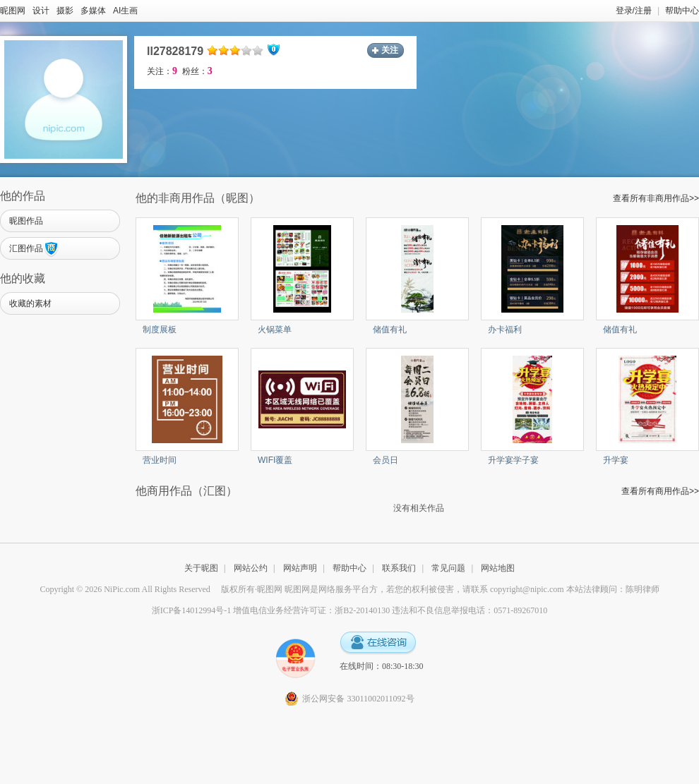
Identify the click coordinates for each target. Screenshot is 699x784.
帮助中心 (682, 11)
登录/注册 (634, 11)
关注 (390, 50)
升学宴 (616, 460)
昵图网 (13, 11)
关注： (162, 71)
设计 (41, 11)
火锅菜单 (275, 330)
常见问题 (448, 568)
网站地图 (498, 568)
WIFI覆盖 (275, 460)
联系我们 (399, 568)
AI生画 (125, 11)
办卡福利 (505, 330)
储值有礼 (390, 330)
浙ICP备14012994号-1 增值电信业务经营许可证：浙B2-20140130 (271, 610)
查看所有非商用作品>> (656, 198)
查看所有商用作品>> (660, 491)
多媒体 (93, 11)
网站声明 (300, 568)
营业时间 (160, 460)
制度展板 (160, 330)
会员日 (386, 460)
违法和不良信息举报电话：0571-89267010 (470, 610)
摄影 (65, 11)
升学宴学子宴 (513, 460)
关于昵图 (201, 568)
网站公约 (251, 568)
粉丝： (197, 71)
